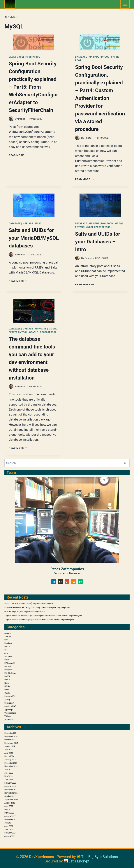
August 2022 (10, 803)
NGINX (7, 686)
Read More (18, 155)
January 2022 (10, 816)
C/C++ (7, 640)
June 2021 (9, 826)
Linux (7, 660)
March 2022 (9, 813)
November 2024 (11, 736)
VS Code (8, 716)
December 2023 (11, 763)
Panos (22, 119)
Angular (8, 633)
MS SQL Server (10, 673)
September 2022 (11, 800)
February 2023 (10, 783)
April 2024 (9, 753)
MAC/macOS (10, 663)
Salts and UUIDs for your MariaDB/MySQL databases (34, 238)
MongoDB (107, 223)
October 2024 (10, 740)
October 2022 (10, 796)
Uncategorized (10, 713)
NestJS (7, 680)
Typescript (9, 710)
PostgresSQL (104, 227)
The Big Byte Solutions (99, 857)
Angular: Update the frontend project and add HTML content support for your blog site (39, 620)
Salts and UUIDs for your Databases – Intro (98, 242)
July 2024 (8, 750)
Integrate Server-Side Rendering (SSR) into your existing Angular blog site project (37, 608)
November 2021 (11, 820)
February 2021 (10, 833)
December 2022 (11, 790)
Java (12, 57)
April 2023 (9, 780)
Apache (8, 637)
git (5, 650)
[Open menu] (125, 4)
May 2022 (8, 810)
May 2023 (8, 776)
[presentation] (34, 42)
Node (7, 690)
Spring (7, 700)
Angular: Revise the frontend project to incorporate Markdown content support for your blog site (43, 616)
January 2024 (10, 760)
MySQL (20, 57)
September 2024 (11, 743)
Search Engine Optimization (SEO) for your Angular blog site (29, 603)
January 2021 (10, 836)
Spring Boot (34, 57)
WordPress (9, 720)
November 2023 (11, 766)
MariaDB (94, 57)
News (7, 683)
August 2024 (10, 746)
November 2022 (11, 793)
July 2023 (8, 770)
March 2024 (9, 756)
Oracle (34, 332)
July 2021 (8, 823)
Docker (7, 646)
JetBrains (8, 656)
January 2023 (10, 786)
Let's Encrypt (79, 861)
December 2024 (11, 733)
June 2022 (9, 806)
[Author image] (11, 119)
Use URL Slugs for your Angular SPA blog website (24, 612)
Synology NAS (10, 706)
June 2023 (9, 773)
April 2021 (9, 829)
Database (81, 57)
